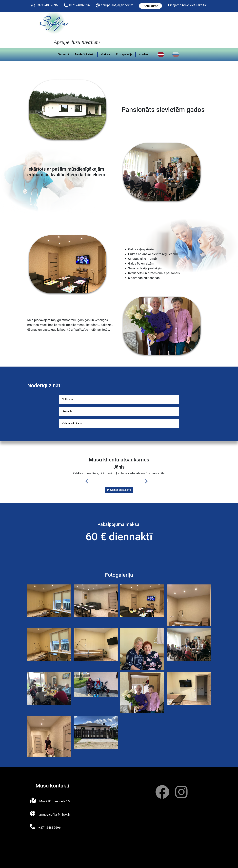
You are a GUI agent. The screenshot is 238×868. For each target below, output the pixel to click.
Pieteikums (150, 6)
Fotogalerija (127, 53)
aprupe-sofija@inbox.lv (117, 5)
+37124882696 (47, 5)
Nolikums (69, 397)
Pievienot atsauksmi (119, 490)
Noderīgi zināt (87, 53)
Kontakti (147, 53)
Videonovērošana (74, 423)
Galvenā (66, 53)
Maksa (108, 53)
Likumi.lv (68, 410)
